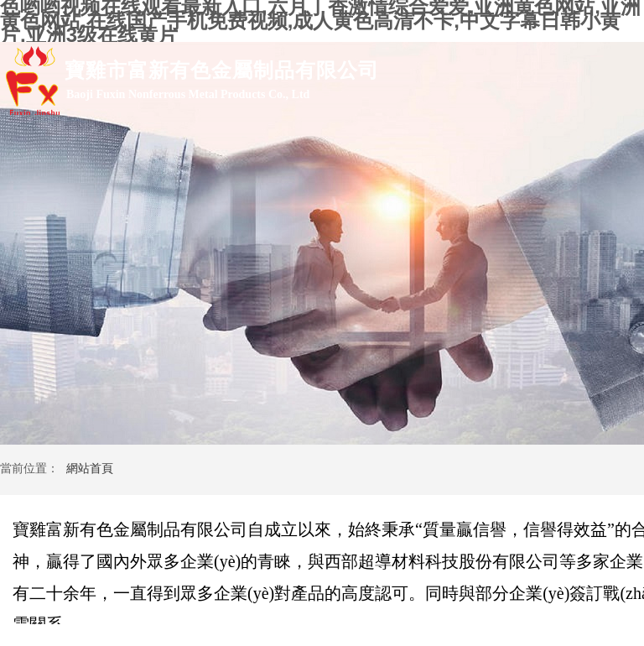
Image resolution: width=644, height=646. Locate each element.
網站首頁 (90, 469)
